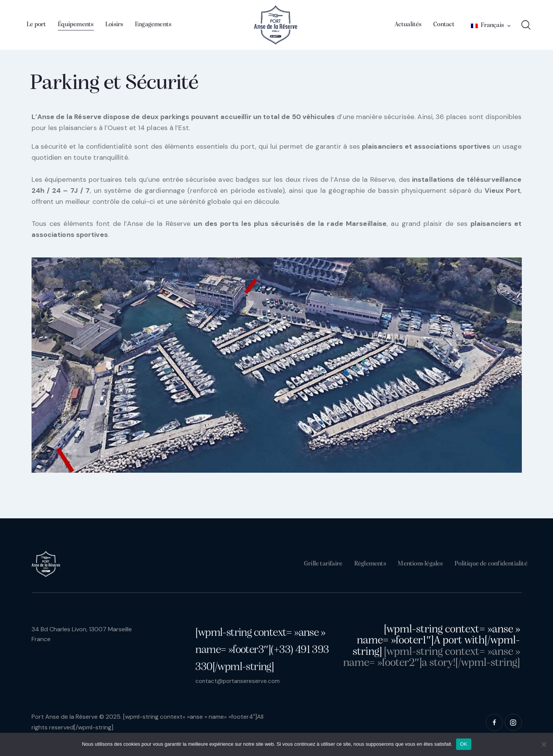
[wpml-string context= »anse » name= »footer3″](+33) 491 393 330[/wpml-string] (262, 650)
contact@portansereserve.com (240, 681)
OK (463, 744)
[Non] (543, 744)
